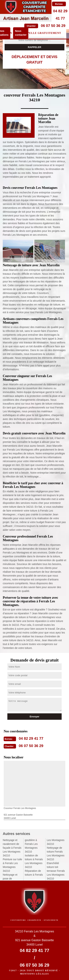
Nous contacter (21, 33)
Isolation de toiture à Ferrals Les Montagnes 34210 (34, 861)
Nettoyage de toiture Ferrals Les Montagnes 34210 (56, 854)
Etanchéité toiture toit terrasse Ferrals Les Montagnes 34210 (56, 871)
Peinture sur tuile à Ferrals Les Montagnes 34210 (12, 865)
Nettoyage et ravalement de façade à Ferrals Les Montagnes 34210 (12, 848)
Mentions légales (34, 974)
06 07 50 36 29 (53, 26)
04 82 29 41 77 (31, 738)
